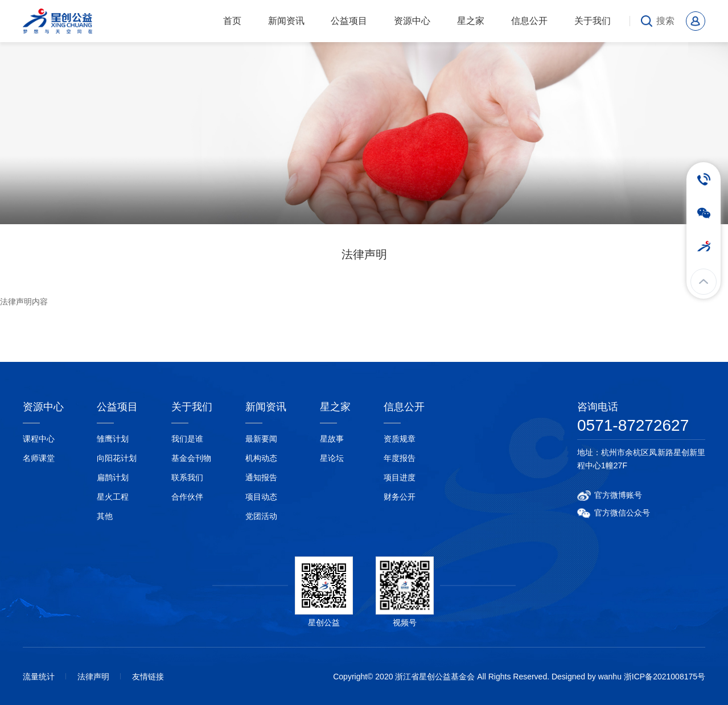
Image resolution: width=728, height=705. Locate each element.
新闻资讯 (286, 21)
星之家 (471, 21)
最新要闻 (261, 439)
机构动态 (261, 458)
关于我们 (593, 21)
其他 (105, 516)
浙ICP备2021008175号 (665, 677)
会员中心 (696, 21)
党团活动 (261, 516)
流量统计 (39, 677)
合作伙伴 (187, 497)
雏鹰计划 (113, 439)
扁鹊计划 (113, 477)
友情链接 (148, 677)
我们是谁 (187, 439)
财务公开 (400, 497)
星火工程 (113, 497)
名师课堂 (39, 458)
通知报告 (261, 477)
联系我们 (187, 477)
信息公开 (529, 21)
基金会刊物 (191, 458)
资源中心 (412, 21)
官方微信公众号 (622, 513)
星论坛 (332, 458)
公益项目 (349, 21)
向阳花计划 (117, 458)
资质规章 (400, 439)
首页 (232, 21)
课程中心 (39, 439)
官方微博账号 (618, 495)
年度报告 (400, 458)
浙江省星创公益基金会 (61, 21)
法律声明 (93, 677)
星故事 (332, 439)
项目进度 (400, 477)
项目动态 (261, 497)
